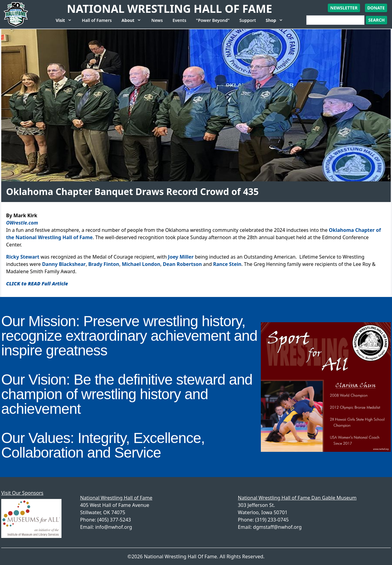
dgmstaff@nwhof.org (277, 527)
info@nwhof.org (114, 527)
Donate (376, 8)
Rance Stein (227, 264)
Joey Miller (181, 257)
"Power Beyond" (213, 20)
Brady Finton (104, 264)
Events (179, 20)
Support (248, 20)
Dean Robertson (182, 264)
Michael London (141, 264)
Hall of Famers (97, 20)
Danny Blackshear (64, 264)
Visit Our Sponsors (22, 493)
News (157, 20)
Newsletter (344, 8)
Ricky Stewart (23, 257)
